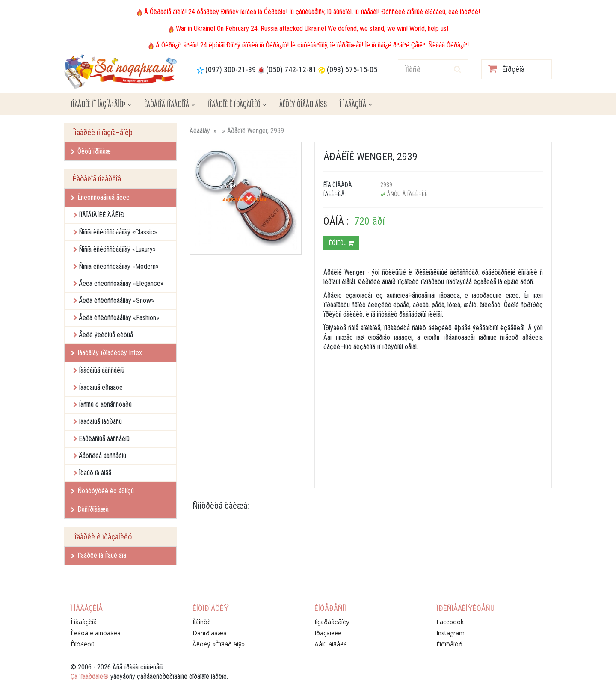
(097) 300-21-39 (231, 70)
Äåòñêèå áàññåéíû (102, 456)
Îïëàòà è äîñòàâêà (96, 633)
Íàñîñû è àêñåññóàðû (105, 404)
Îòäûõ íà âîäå (95, 473)
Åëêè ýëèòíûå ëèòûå (106, 335)
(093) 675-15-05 (352, 70)
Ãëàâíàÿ (200, 131)
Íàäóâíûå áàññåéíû (102, 370)
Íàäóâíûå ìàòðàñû (100, 422)
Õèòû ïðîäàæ (91, 151)
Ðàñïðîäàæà (90, 509)
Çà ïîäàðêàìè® (90, 677)
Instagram (450, 633)
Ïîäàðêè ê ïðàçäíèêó (237, 104)
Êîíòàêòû (83, 644)
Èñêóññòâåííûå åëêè (100, 197)
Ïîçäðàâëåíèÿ (332, 622)
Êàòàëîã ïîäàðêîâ (170, 104)
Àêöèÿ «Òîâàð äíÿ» (219, 644)
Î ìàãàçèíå (356, 104)
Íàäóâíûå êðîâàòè (101, 387)
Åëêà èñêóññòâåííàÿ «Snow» (116, 301)
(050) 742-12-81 (291, 70)
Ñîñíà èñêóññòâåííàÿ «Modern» (119, 266)
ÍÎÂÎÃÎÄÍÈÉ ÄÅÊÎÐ (102, 215)
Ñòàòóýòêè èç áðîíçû (102, 491)
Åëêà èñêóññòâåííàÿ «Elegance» (121, 283)
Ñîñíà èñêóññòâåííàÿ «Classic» (118, 232)
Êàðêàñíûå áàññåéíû (104, 439)
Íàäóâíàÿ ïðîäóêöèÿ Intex (107, 353)
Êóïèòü (341, 243)
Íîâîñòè (202, 622)
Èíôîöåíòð (449, 644)
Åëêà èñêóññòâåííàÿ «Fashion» (119, 318)
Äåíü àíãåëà (331, 644)
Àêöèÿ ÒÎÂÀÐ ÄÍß (303, 104)
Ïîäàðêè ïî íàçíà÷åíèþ (101, 104)
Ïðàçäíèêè (328, 633)
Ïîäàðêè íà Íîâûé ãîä (99, 555)
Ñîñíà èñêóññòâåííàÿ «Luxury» (117, 249)
